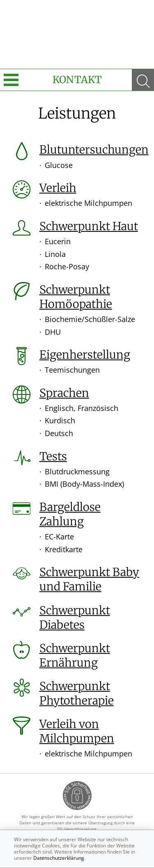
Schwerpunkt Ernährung (75, 655)
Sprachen (64, 393)
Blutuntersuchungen (94, 149)
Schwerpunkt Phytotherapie (77, 693)
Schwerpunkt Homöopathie (76, 297)
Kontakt (77, 80)
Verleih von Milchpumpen (77, 731)
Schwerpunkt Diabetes (75, 617)
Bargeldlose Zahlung (70, 514)
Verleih (58, 188)
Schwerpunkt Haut (89, 226)
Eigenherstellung (85, 355)
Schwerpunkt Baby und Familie (89, 579)
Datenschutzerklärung (59, 858)
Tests (53, 456)
